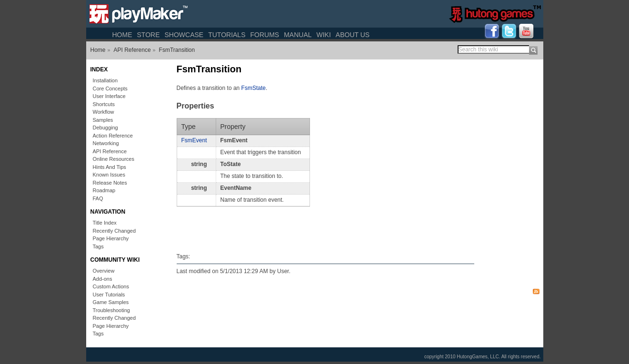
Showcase (184, 35)
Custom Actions (111, 286)
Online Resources (114, 159)
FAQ (98, 198)
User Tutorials (109, 295)
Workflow (104, 112)
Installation (105, 80)
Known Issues (109, 175)
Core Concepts (110, 89)
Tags (98, 246)
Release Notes (110, 183)
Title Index (105, 223)
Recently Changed (115, 231)
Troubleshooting (111, 310)
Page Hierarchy (111, 238)
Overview (104, 271)
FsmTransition (177, 50)
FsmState (254, 88)
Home (122, 35)
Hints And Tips (110, 167)
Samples (103, 120)
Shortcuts (104, 104)
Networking (106, 143)
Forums (265, 35)
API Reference (132, 50)
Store (149, 35)
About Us (353, 35)
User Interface (109, 96)
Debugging (105, 128)
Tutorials (227, 35)
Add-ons (103, 279)
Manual (298, 35)
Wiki (324, 35)
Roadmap (104, 190)
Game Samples (111, 302)
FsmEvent (194, 140)
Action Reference (113, 136)
